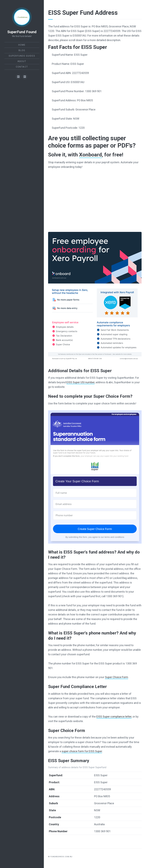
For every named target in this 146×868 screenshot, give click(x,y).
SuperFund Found (22, 32)
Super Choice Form (117, 677)
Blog (22, 50)
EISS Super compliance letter (114, 717)
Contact (22, 67)
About (22, 61)
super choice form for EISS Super (82, 751)
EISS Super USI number (80, 382)
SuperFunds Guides (22, 56)
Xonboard (90, 155)
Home (22, 45)
